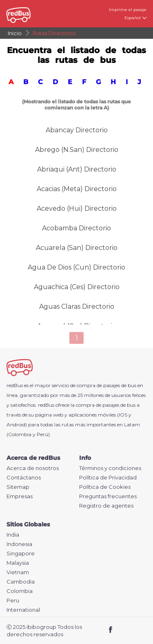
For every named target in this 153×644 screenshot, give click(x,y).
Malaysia (18, 563)
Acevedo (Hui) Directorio (77, 208)
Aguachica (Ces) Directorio (77, 287)
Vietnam (18, 572)
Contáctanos (24, 478)
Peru (13, 601)
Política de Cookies (105, 487)
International (23, 610)
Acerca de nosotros (33, 468)
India (13, 535)
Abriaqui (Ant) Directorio (77, 169)
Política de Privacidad (108, 478)
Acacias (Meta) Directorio (77, 189)
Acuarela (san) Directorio (77, 248)
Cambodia (21, 582)
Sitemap (18, 487)
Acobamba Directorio (76, 228)
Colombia (20, 591)
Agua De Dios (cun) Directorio (76, 267)
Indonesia (19, 544)
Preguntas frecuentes (108, 496)
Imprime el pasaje (128, 10)
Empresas (20, 496)
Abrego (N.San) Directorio (77, 150)
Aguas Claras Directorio (77, 306)
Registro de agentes (106, 506)
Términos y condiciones (110, 468)
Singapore (21, 554)
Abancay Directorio (77, 130)
